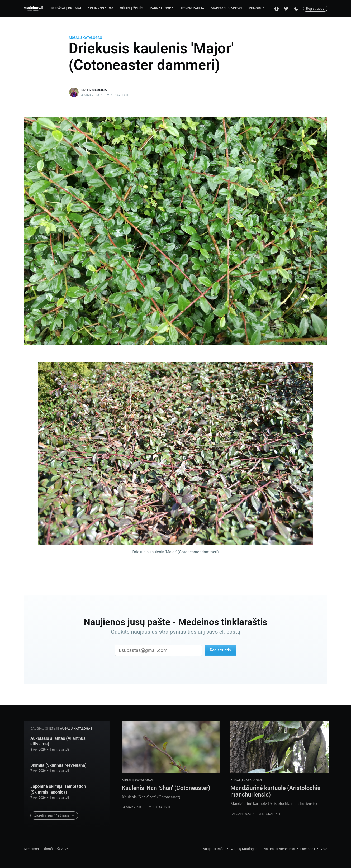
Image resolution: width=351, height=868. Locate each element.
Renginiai (257, 8)
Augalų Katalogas (85, 38)
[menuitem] (66, 9)
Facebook (308, 849)
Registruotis (315, 9)
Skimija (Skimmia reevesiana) (58, 765)
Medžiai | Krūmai (66, 8)
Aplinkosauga (100, 8)
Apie (324, 849)
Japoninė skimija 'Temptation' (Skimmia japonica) (58, 789)
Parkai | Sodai (162, 8)
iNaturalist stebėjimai (279, 849)
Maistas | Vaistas (226, 8)
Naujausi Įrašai (214, 849)
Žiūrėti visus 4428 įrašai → (54, 815)
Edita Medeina (94, 90)
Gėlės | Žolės (132, 8)
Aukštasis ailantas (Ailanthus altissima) (58, 741)
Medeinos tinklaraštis (40, 849)
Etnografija (193, 8)
